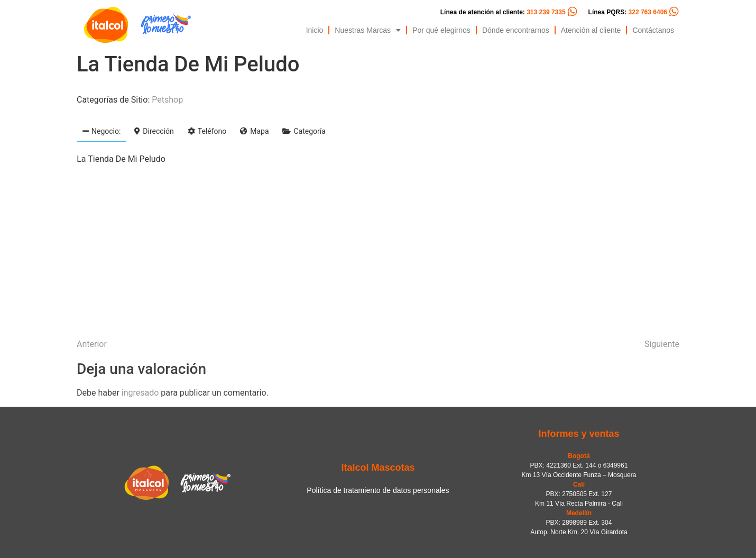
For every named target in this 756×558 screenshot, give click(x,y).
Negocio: (102, 131)
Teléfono (207, 131)
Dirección (154, 131)
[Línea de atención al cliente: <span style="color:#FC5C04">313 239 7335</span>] (573, 12)
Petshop (167, 100)
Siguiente (662, 344)
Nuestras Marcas (368, 30)
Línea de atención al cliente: (503, 12)
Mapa (254, 131)
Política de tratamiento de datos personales (378, 490)
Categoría (304, 131)
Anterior (92, 344)
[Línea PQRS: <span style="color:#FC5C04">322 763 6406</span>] (674, 12)
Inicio (315, 30)
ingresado (140, 393)
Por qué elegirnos (441, 30)
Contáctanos (653, 30)
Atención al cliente (591, 30)
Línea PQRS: (628, 12)
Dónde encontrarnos (516, 30)
